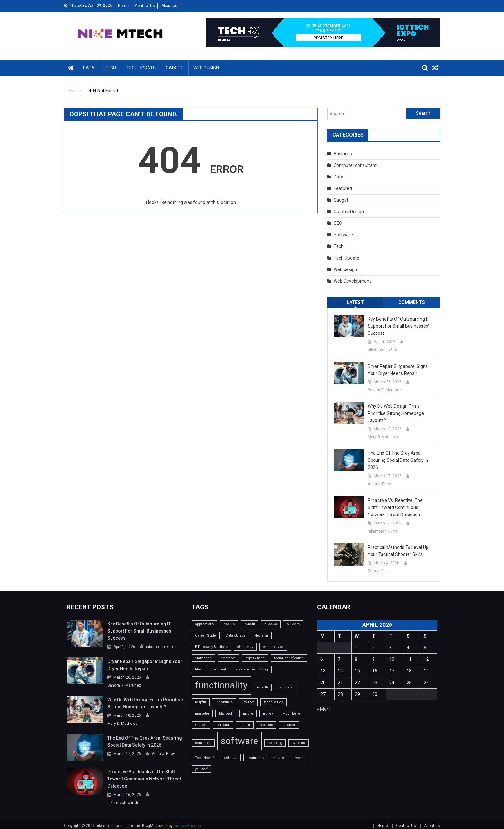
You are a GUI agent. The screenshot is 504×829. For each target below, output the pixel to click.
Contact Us (145, 6)
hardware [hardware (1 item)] (285, 687)
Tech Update (141, 68)
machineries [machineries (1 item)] (274, 702)
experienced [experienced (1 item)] (255, 658)
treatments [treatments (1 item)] (255, 758)
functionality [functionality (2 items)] (221, 685)
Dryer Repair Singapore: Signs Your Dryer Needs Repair (398, 370)
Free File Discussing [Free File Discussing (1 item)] (252, 669)
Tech (110, 68)
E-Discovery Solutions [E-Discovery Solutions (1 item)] (211, 647)
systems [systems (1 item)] (298, 743)
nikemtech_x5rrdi (383, 350)
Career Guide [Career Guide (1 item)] (206, 636)
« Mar (323, 709)
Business (343, 154)
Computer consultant (355, 165)
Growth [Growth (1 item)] (263, 687)
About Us (169, 6)
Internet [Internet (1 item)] (248, 702)
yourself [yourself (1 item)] (201, 769)
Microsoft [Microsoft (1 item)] (226, 713)
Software (343, 235)
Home (123, 6)
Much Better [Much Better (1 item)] (292, 713)
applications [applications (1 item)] (204, 624)
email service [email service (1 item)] (273, 647)
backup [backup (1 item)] (229, 624)
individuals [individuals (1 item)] (224, 702)
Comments (412, 302)
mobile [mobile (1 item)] (248, 713)
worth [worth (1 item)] (300, 758)
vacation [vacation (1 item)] (279, 758)
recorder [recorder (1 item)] (289, 725)
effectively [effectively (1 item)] (245, 647)
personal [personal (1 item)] (223, 725)
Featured (343, 188)
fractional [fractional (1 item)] (219, 669)
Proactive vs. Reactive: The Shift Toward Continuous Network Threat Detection (395, 507)
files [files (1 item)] (198, 669)
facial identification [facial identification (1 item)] (289, 658)
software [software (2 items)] (239, 741)
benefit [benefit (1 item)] (250, 624)
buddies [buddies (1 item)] (271, 624)
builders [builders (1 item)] (293, 624)
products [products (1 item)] (266, 725)
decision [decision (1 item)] (262, 636)
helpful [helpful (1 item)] (201, 702)
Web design (206, 68)
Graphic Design (349, 212)
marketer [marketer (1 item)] (202, 713)
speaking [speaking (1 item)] (275, 743)
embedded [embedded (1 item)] (203, 658)
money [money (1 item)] (268, 713)
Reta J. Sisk (378, 571)
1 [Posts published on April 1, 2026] (356, 648)
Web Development (352, 281)
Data (89, 68)
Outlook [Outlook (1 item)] (201, 725)
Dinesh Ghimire (187, 822)
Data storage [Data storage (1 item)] (236, 636)
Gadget (175, 68)
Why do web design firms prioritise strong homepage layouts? (396, 413)
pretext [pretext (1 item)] (245, 725)
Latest (355, 302)
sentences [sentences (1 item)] (203, 743)
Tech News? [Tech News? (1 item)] (204, 758)
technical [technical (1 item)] (230, 758)
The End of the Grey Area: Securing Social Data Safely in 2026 (398, 460)
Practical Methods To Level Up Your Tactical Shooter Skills (398, 551)
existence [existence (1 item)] (229, 658)
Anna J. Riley (379, 484)
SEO (338, 223)
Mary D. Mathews (383, 437)
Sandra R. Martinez (385, 390)
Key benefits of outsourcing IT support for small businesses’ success (399, 326)
